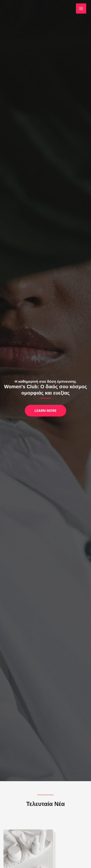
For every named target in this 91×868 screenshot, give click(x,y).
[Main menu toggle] (81, 9)
